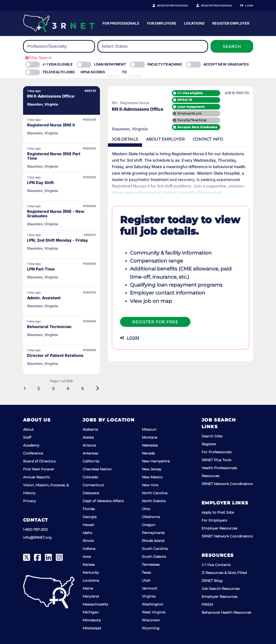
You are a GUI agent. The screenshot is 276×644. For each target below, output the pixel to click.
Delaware (91, 493)
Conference (33, 453)
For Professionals (170, 23)
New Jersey (152, 469)
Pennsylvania (153, 533)
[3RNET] (59, 23)
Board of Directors (39, 461)
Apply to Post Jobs (218, 512)
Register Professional (178, 5)
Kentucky (91, 572)
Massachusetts (95, 604)
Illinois (88, 541)
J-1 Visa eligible (58, 64)
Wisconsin (151, 620)
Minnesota (92, 620)
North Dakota (154, 501)
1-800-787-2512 (35, 530)
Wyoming (151, 628)
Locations (243, 23)
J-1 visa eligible (190, 93)
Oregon (149, 525)
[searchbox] (54, 46)
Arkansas (90, 453)
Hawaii (88, 525)
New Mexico (152, 477)
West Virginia (154, 612)
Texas (146, 572)
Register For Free (150, 322)
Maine (88, 588)
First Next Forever (39, 469)
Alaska (88, 437)
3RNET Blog (212, 581)
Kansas (89, 565)
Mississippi (92, 628)
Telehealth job (189, 113)
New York (150, 485)
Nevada (148, 453)
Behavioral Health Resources (226, 612)
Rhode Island (153, 541)
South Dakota (154, 557)
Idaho (87, 533)
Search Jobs (212, 436)
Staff (27, 437)
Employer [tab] (160, 139)
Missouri (149, 429)
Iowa (87, 557)
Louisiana (91, 580)
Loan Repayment (110, 64)
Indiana (89, 549)
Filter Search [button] (38, 58)
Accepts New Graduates (197, 127)
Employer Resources (219, 528)
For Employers (210, 23)
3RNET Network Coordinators (227, 484)
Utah (146, 580)
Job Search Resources (221, 589)
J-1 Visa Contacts (216, 565)
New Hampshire (156, 461)
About (28, 429)
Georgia (90, 517)
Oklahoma (151, 517)
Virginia (149, 596)
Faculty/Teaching (165, 64)
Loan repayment (191, 107)
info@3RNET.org (37, 537)
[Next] (92, 388)
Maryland (91, 596)
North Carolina (155, 493)
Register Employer (219, 5)
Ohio (146, 509)
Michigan (91, 612)
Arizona (89, 445)
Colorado (90, 477)
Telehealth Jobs (59, 72)
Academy (31, 445)
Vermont (150, 588)
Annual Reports (36, 477)
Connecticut (93, 485)
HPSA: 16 (185, 100)
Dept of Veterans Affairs (103, 501)
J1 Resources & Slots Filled (224, 573)
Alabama (90, 429)
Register (209, 444)
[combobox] (59, 46)
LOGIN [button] (124, 338)
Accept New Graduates (226, 64)
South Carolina (155, 549)
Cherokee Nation (97, 469)
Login (249, 5)
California (91, 461)
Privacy (30, 501)
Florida (89, 509)
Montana (150, 437)
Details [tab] (119, 139)
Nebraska (150, 445)
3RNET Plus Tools (216, 460)
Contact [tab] (202, 139)
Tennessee (151, 565)
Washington (153, 604)
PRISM (207, 605)
